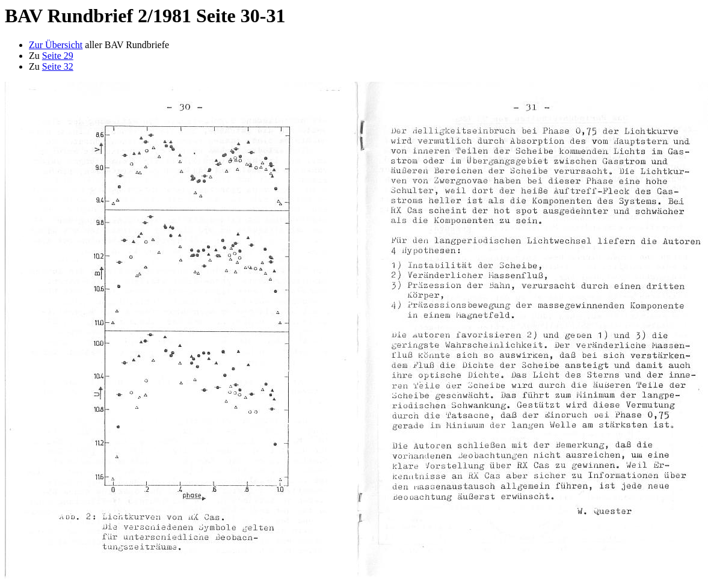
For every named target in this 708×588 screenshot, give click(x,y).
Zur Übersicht (56, 45)
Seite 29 (58, 56)
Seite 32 (58, 66)
